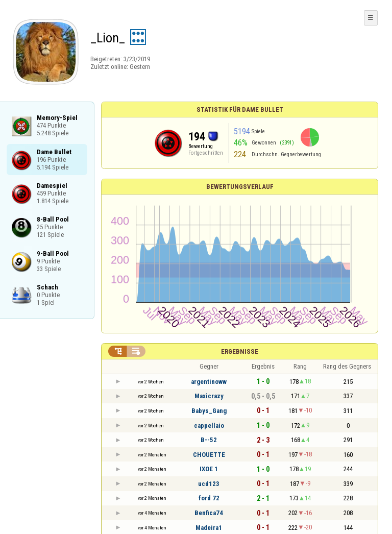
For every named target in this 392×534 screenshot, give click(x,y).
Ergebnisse (240, 351)
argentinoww (209, 382)
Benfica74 (209, 513)
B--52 (209, 440)
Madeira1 (209, 528)
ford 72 (209, 498)
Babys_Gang (209, 411)
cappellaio (209, 426)
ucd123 (209, 484)
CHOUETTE (209, 455)
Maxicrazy (209, 396)
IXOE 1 (209, 469)
